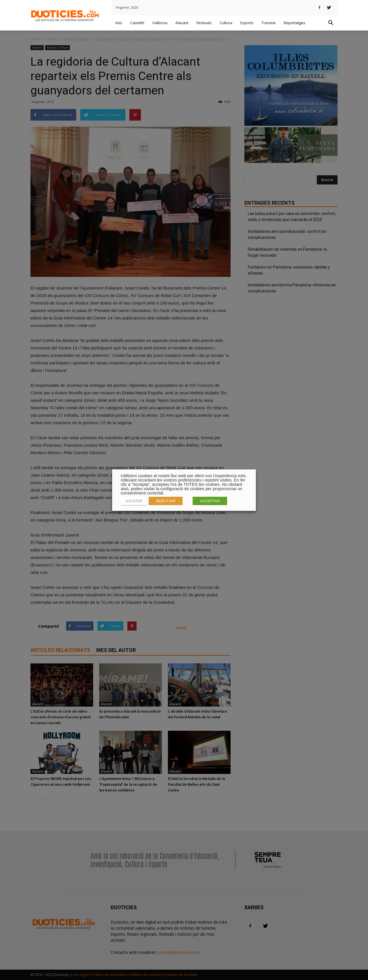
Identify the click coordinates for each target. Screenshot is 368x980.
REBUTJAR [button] (166, 501)
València (160, 23)
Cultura (226, 23)
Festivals (204, 23)
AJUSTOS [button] (134, 501)
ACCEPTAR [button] (210, 501)
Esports (247, 23)
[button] (331, 23)
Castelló (137, 23)
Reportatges (295, 23)
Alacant (182, 23)
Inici (119, 23)
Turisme (269, 23)
